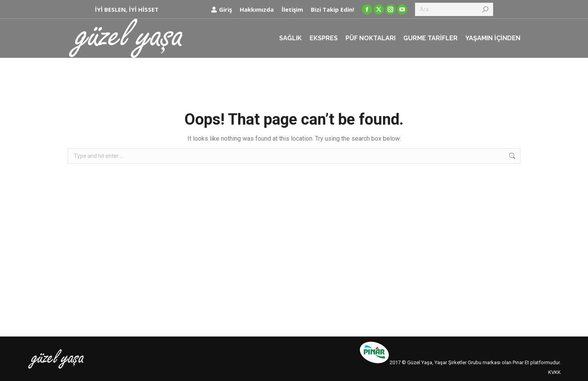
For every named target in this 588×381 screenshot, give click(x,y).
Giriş (221, 10)
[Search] (454, 9)
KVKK (554, 372)
